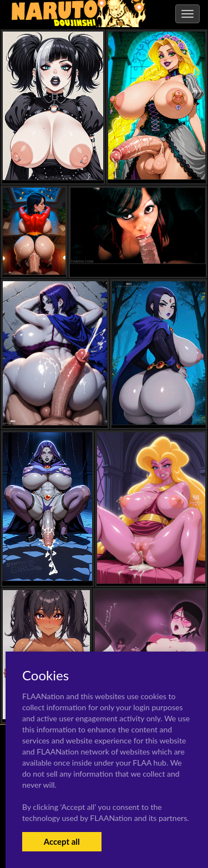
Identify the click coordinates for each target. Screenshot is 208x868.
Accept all (62, 841)
